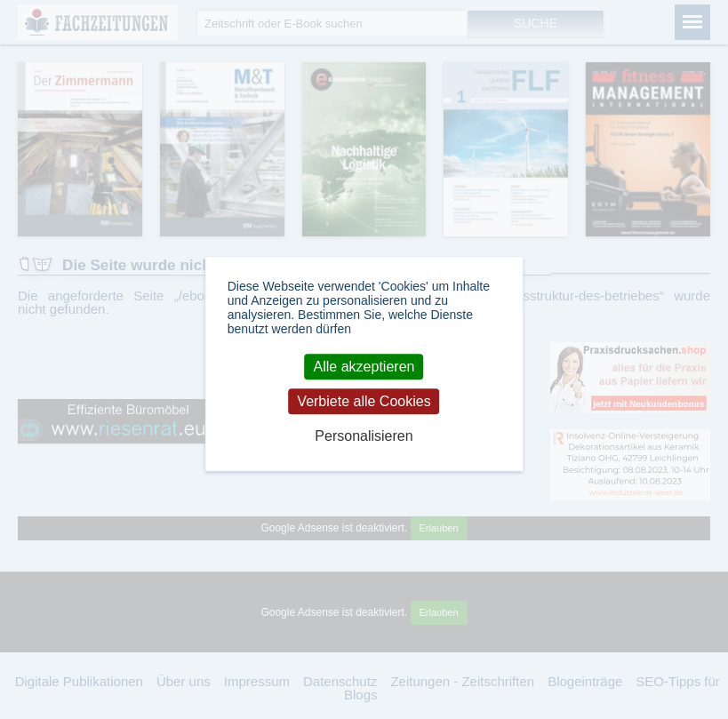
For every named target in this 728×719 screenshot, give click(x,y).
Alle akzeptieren (364, 367)
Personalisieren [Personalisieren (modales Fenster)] (364, 436)
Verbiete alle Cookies (364, 401)
